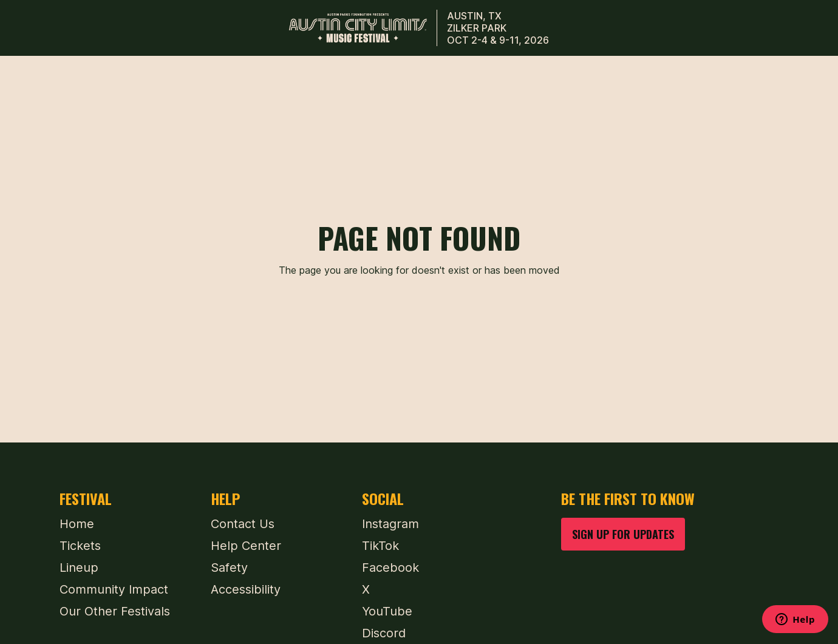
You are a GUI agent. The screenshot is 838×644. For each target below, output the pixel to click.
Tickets (80, 546)
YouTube (387, 611)
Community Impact (114, 589)
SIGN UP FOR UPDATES (623, 534)
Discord (384, 633)
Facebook (390, 568)
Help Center (246, 546)
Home (77, 524)
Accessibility (246, 589)
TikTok (380, 546)
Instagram (390, 524)
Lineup (79, 568)
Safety (229, 568)
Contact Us (243, 524)
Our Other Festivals (115, 611)
